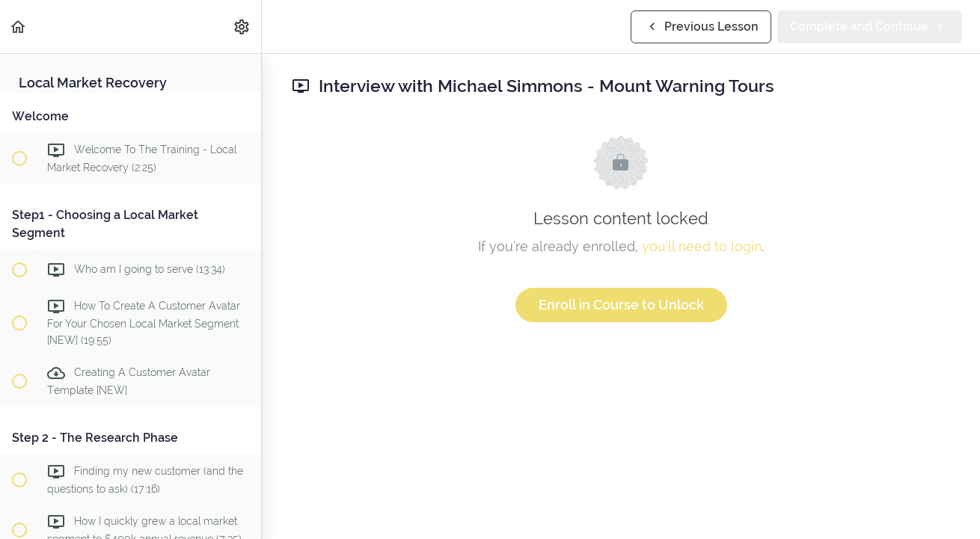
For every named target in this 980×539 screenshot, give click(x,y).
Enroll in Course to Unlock (621, 305)
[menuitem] (242, 27)
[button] (19, 27)
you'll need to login (702, 246)
